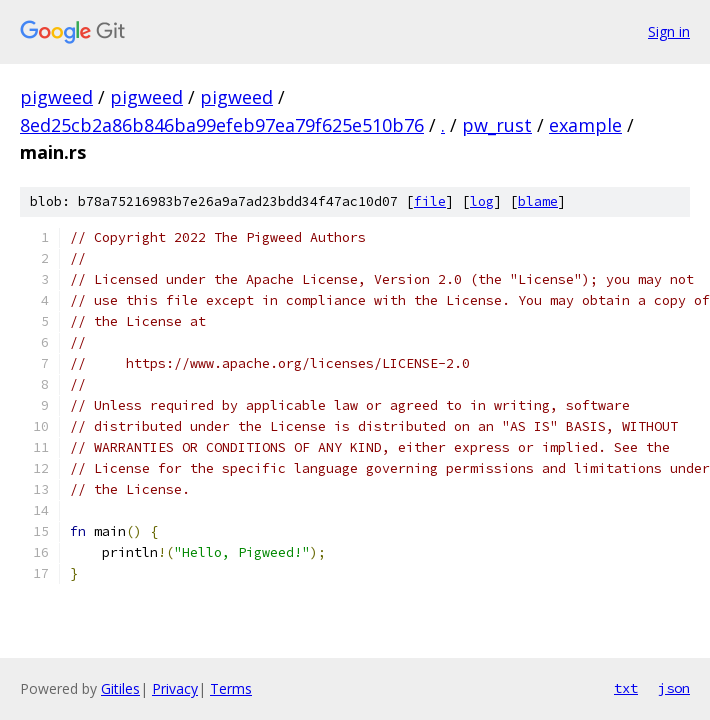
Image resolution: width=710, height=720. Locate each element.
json (674, 688)
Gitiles (120, 688)
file (430, 201)
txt (626, 688)
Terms (231, 688)
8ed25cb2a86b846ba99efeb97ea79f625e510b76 (222, 125)
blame (538, 201)
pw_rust (497, 125)
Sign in (669, 31)
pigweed (56, 97)
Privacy (175, 688)
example (585, 125)
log (482, 201)
